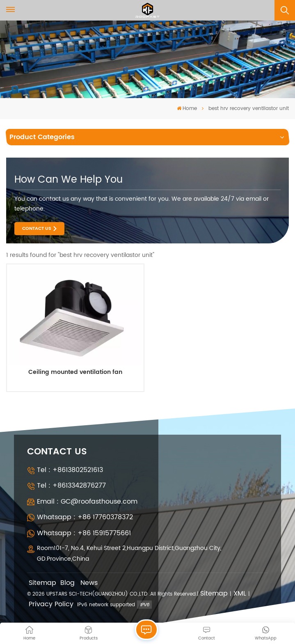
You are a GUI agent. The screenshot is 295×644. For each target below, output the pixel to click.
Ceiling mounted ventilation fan (75, 373)
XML (240, 594)
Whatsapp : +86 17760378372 (85, 517)
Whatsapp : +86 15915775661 (84, 533)
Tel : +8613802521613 (70, 470)
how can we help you (69, 180)
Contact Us (37, 229)
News (89, 583)
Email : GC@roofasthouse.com (87, 502)
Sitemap (42, 583)
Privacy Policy (51, 604)
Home (187, 109)
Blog (67, 583)
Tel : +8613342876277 (71, 486)
